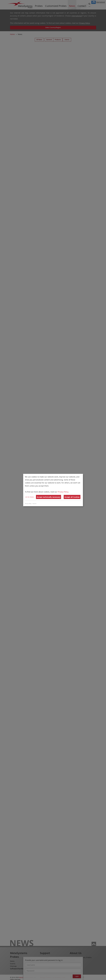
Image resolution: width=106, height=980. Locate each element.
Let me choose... (30, 497)
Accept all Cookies (72, 497)
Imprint (34, 504)
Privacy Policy (63, 492)
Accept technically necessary (49, 497)
